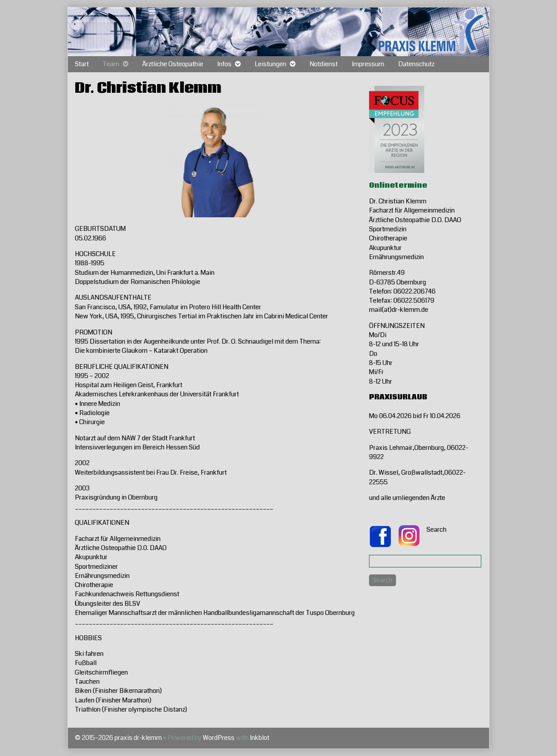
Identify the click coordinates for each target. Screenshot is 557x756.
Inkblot (260, 738)
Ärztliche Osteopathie (173, 64)
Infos (224, 64)
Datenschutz (416, 64)
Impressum (368, 64)
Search (436, 530)
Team (111, 64)
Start (82, 64)
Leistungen (270, 64)
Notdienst (324, 64)
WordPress (219, 738)
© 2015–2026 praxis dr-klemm (118, 738)
